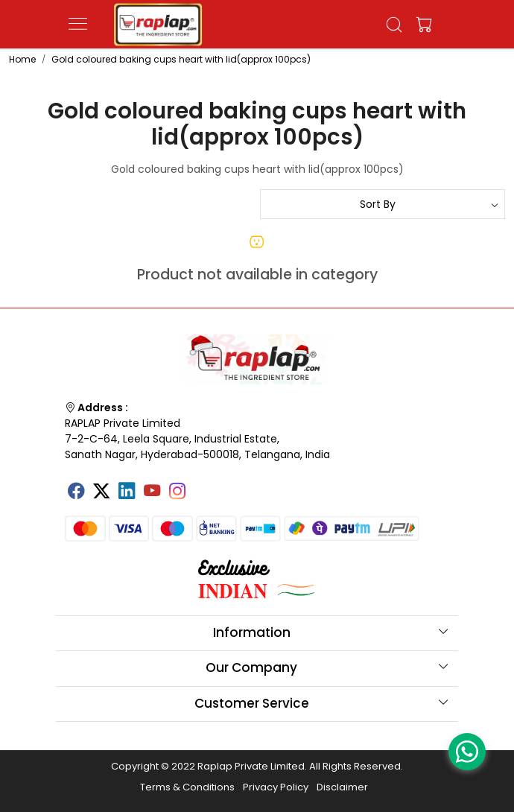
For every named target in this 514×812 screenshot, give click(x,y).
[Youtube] (152, 492)
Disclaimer (342, 787)
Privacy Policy (276, 787)
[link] (394, 25)
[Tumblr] (203, 486)
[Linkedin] (127, 492)
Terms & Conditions (187, 787)
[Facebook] (76, 492)
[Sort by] (383, 204)
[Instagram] (177, 492)
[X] (101, 492)
